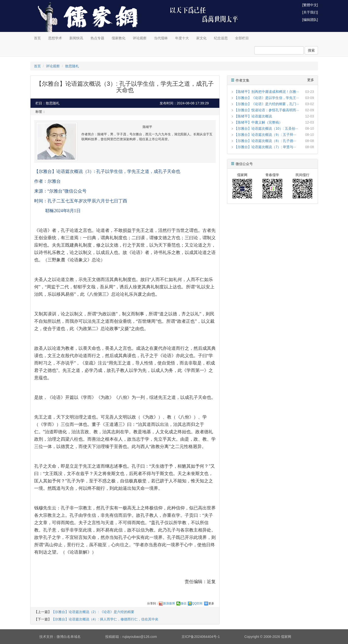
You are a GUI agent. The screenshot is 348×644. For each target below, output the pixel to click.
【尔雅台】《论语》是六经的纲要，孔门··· (267, 104)
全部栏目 (242, 38)
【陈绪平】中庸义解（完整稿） (258, 122)
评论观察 (140, 38)
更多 (211, 603)
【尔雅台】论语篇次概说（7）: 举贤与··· (265, 147)
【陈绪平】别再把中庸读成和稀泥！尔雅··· (267, 92)
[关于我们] (310, 12)
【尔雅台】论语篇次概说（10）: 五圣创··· (266, 128)
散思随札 (72, 66)
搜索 (311, 50)
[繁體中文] (310, 5)
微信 (183, 603)
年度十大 (182, 38)
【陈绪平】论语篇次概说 (253, 116)
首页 (37, 38)
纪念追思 (221, 38)
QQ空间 (197, 603)
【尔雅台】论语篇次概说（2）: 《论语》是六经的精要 (93, 612)
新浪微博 (169, 603)
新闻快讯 (76, 38)
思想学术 (55, 38)
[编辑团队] (310, 20)
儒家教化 (119, 38)
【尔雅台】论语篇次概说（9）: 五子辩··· (265, 135)
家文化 (201, 38)
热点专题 (97, 38)
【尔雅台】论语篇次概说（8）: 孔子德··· (265, 141)
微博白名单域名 (69, 637)
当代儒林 (161, 38)
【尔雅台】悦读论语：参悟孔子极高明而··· (267, 110)
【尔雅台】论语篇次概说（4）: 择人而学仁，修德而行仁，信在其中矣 (105, 619)
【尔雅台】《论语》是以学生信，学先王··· (267, 98)
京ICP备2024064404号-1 (201, 637)
